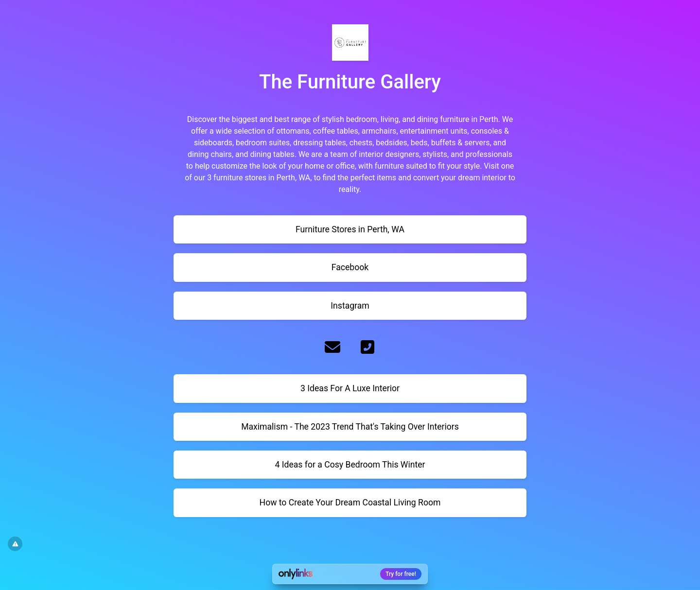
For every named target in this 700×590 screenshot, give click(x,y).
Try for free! (401, 574)
